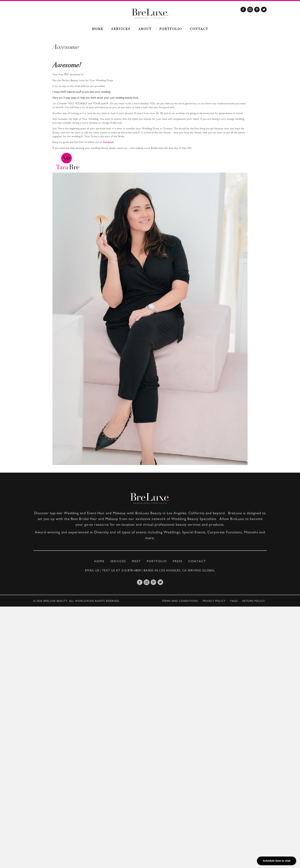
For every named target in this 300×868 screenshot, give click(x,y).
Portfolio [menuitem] (171, 29)
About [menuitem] (145, 29)
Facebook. (109, 142)
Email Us (92, 570)
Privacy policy (214, 601)
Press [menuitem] (178, 561)
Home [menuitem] (98, 29)
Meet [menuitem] (136, 561)
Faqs (234, 601)
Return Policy (254, 601)
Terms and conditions (180, 601)
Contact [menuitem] (199, 29)
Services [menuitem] (121, 29)
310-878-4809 (131, 570)
